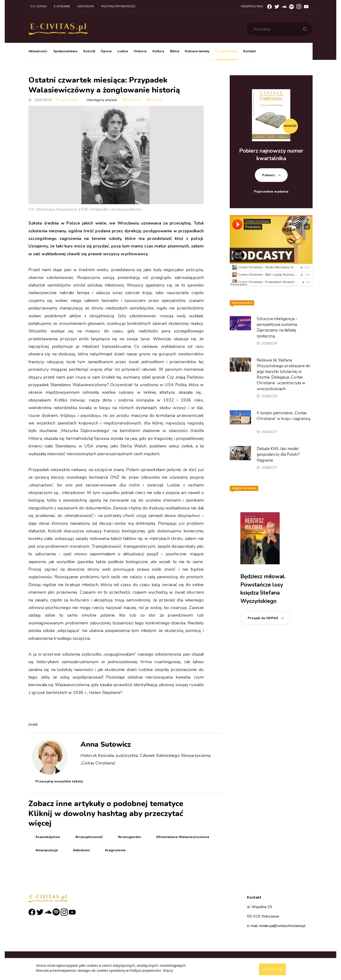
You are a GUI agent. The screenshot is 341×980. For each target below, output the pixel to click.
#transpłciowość (89, 837)
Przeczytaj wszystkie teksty (59, 781)
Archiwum (86, 6)
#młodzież (81, 850)
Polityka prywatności (118, 6)
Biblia (175, 51)
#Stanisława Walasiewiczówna (183, 837)
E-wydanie (62, 6)
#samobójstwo (48, 837)
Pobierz (269, 175)
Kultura (158, 51)
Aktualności (38, 51)
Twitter (155, 100)
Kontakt (249, 51)
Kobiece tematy (197, 51)
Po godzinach (226, 51)
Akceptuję (272, 969)
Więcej (168, 970)
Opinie (106, 51)
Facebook (132, 100)
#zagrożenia (115, 850)
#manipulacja (47, 850)
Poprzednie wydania (271, 192)
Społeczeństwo (65, 51)
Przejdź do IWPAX (263, 618)
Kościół (89, 51)
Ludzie (123, 51)
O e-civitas (38, 6)
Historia (140, 51)
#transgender (130, 837)
